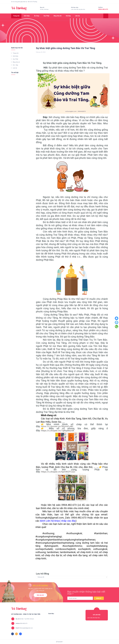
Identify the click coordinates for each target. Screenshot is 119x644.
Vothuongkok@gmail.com (24, 628)
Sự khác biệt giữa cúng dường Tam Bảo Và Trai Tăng (66, 48)
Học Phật (46, 16)
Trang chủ (16, 16)
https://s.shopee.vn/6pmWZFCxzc (58, 472)
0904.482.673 (103, 9)
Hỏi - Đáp (15, 65)
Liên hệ (77, 16)
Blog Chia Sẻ (58, 16)
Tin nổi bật (15, 73)
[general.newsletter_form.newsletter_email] (80, 598)
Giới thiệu (27, 16)
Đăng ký (99, 598)
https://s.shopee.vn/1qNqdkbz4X (58, 431)
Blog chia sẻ (16, 62)
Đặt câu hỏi (40, 595)
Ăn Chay (37, 16)
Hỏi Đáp (68, 16)
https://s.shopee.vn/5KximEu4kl (57, 426)
